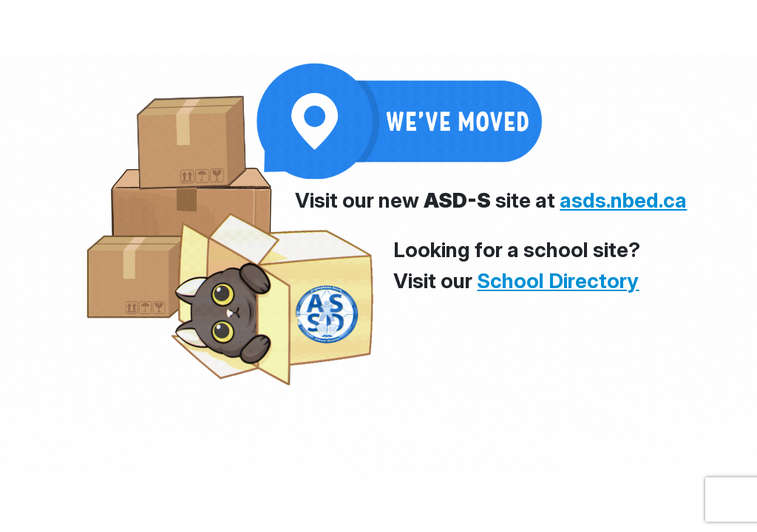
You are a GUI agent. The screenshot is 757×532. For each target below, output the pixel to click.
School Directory (558, 281)
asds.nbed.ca (623, 200)
